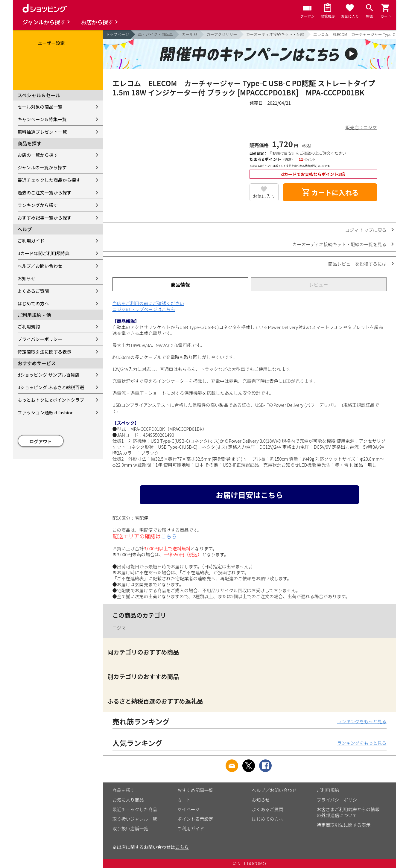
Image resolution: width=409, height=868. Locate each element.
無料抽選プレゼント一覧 (42, 132)
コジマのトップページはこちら (144, 309)
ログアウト (41, 441)
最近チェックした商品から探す (49, 180)
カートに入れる (330, 192)
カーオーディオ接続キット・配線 (275, 34)
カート (184, 800)
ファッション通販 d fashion (46, 412)
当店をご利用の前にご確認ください (148, 303)
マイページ (189, 809)
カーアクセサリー (222, 34)
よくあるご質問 (33, 291)
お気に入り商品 (128, 800)
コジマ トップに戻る (366, 230)
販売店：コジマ (361, 127)
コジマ (119, 628)
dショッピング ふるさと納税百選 (51, 387)
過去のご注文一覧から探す (45, 192)
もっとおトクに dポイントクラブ (51, 400)
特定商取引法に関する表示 (45, 352)
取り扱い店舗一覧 (130, 828)
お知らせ (27, 278)
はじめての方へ (33, 303)
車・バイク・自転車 (155, 34)
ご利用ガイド (31, 241)
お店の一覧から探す (38, 155)
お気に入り (264, 196)
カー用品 (190, 34)
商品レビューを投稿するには (357, 264)
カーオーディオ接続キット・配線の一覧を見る (340, 244)
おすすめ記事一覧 (195, 790)
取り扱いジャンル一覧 (135, 819)
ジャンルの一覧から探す (42, 167)
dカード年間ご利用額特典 (44, 253)
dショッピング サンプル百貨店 (49, 375)
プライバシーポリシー (40, 339)
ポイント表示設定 (195, 819)
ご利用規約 (29, 326)
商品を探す (124, 790)
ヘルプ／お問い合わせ (40, 266)
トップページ (118, 34)
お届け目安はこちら (249, 495)
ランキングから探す (38, 205)
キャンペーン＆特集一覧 (42, 119)
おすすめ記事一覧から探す (45, 218)
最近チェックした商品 (135, 809)
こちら (169, 536)
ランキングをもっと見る (362, 721)
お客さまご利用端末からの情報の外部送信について (348, 812)
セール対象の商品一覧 (40, 107)
